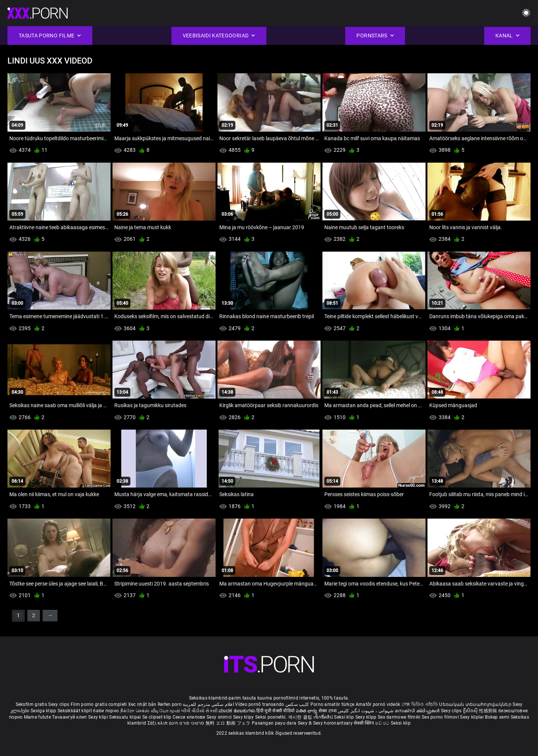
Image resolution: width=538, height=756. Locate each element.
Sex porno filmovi (440, 717)
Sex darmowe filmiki (399, 717)
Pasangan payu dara (275, 723)
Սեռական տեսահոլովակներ (476, 704)
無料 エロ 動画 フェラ (228, 723)
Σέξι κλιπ (158, 723)
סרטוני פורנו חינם (187, 723)
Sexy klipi (99, 717)
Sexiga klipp (44, 711)
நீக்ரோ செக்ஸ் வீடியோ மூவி (150, 711)
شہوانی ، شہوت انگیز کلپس (366, 711)
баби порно (106, 711)
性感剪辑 (489, 711)
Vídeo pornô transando (259, 704)
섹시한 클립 (301, 717)
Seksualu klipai (126, 717)
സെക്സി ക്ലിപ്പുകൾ (418, 711)
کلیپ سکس (297, 704)
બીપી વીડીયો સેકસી (199, 711)
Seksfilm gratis (32, 704)
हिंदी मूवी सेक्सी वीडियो (275, 711)
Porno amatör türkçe (333, 704)
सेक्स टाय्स (328, 711)
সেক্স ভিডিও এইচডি (420, 704)
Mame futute (37, 717)
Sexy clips (59, 704)
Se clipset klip (157, 717)
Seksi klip (344, 717)
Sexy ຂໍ (305, 723)
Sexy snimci (220, 717)
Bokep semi (497, 717)
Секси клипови (190, 717)
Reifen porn (170, 704)
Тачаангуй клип (70, 717)
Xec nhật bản (142, 704)
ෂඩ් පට (383, 723)
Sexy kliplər (472, 717)
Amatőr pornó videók (378, 704)
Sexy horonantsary (333, 723)
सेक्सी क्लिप (364, 723)
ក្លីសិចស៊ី (471, 711)
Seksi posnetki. (272, 717)
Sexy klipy (244, 717)
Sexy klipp (367, 717)
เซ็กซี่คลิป (324, 717)
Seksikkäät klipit (75, 711)
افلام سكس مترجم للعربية (208, 704)
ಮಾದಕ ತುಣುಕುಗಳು (237, 711)
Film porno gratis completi (99, 704)
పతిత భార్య (307, 711)
